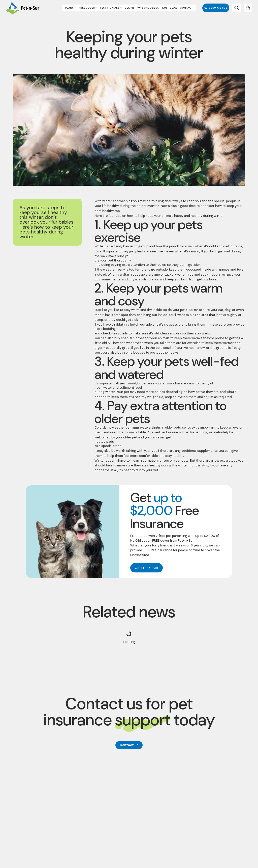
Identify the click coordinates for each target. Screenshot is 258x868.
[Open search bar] (236, 8)
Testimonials (111, 8)
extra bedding (105, 329)
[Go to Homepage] (23, 8)
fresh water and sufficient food (118, 388)
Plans (71, 8)
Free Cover (88, 8)
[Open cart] (248, 8)
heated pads (104, 442)
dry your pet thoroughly (113, 260)
